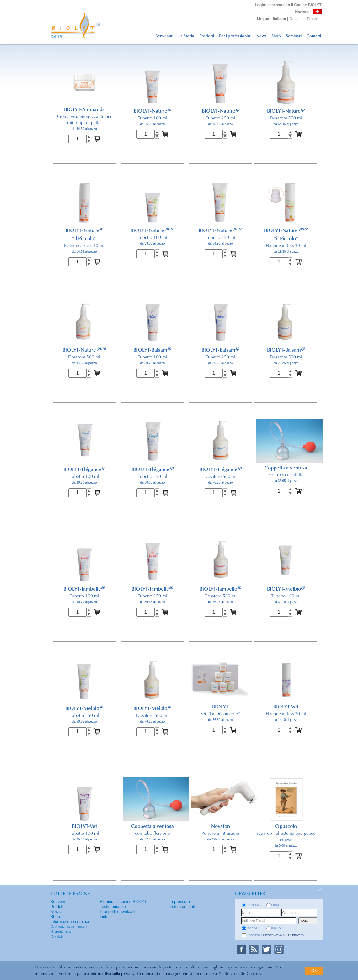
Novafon (221, 827)
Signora (254, 905)
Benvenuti (164, 36)
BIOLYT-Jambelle (84, 589)
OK (314, 971)
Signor (277, 905)
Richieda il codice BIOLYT (123, 901)
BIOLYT (220, 707)
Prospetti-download (117, 911)
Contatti (314, 36)
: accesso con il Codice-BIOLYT (288, 5)
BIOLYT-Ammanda (84, 110)
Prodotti (207, 36)
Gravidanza (61, 932)
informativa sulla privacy (113, 974)
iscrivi (252, 928)
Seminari (294, 36)
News (261, 36)
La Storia (186, 36)
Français (314, 19)
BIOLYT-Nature (152, 111)
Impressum (180, 901)
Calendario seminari (69, 927)
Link (104, 916)
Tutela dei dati (182, 906)
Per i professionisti (235, 36)
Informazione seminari (71, 922)
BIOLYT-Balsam (152, 350)
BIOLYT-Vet (286, 707)
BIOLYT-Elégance (84, 470)
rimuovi (278, 928)
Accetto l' (276, 935)
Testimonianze (113, 906)
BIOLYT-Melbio (286, 589)
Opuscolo (286, 827)
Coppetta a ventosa (286, 468)
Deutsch (297, 19)
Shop (276, 36)
